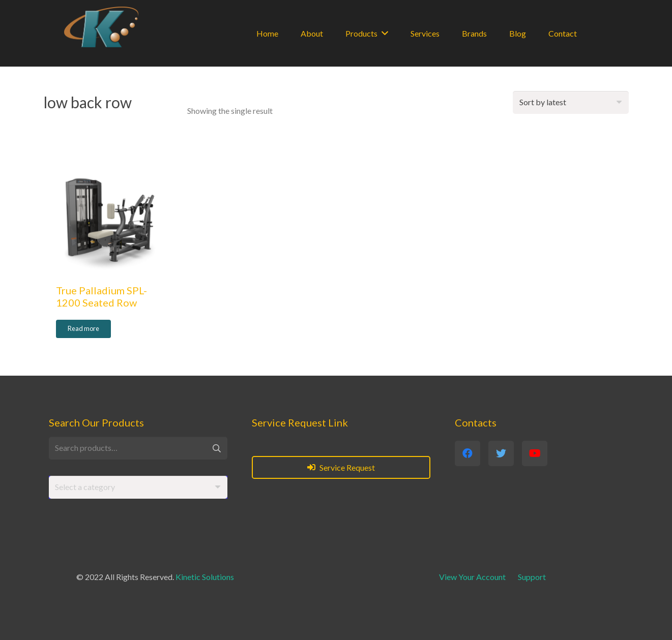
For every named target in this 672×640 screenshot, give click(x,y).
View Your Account (472, 577)
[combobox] (138, 487)
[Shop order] (571, 102)
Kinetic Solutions (205, 577)
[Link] (101, 27)
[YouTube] (535, 453)
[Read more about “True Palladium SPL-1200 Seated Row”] (83, 329)
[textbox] (85, 487)
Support (532, 577)
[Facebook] (468, 453)
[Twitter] (501, 453)
